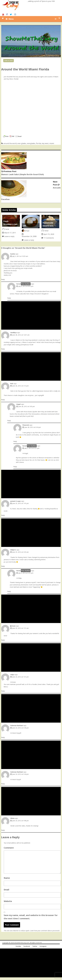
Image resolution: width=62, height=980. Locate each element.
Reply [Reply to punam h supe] (3, 515)
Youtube (18, 946)
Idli (24, 226)
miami (52, 143)
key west (45, 143)
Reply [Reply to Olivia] (3, 830)
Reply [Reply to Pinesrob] (15, 441)
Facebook (27, 946)
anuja (27, 231)
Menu (11, 19)
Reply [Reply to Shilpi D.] (3, 566)
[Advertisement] (31, 315)
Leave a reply (9, 236)
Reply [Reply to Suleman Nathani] (3, 737)
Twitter (35, 946)
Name (7, 878)
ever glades (22, 143)
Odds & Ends (9, 61)
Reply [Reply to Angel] (9, 421)
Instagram (43, 946)
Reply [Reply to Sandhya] (3, 349)
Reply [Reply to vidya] (3, 691)
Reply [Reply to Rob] (3, 400)
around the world (10, 143)
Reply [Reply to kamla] (3, 279)
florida (39, 143)
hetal (7, 229)
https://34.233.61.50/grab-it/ (39, 294)
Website (8, 901)
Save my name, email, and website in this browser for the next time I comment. (31, 917)
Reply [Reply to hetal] (9, 298)
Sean (14, 626)
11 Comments (49, 238)
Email (6, 890)
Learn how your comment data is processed (45, 931)
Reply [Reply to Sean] (3, 640)
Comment (9, 848)
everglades (31, 143)
